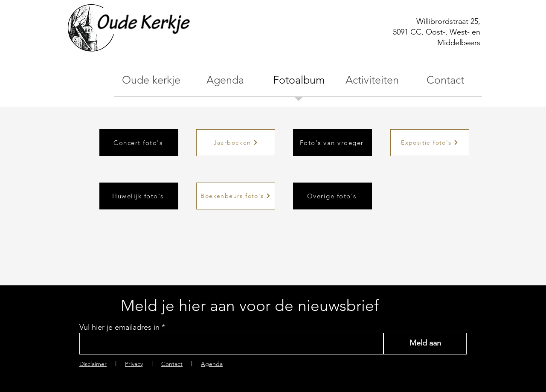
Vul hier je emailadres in (119, 327)
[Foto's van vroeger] (333, 143)
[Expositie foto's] (430, 143)
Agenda (212, 364)
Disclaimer (93, 364)
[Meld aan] (425, 344)
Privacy (134, 364)
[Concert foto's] (139, 143)
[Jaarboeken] (236, 143)
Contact (172, 364)
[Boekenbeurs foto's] (236, 196)
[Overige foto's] (333, 196)
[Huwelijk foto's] (139, 196)
